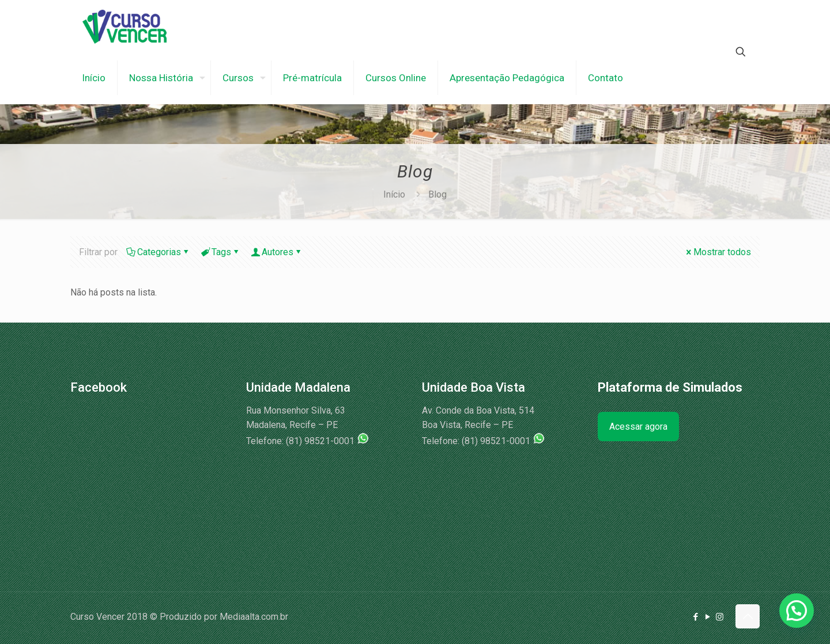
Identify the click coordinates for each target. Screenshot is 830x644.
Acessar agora (638, 427)
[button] (797, 611)
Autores (277, 252)
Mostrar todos (718, 252)
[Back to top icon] (748, 616)
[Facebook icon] (695, 617)
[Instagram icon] (720, 617)
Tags (220, 252)
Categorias (158, 252)
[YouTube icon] (708, 617)
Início (394, 194)
